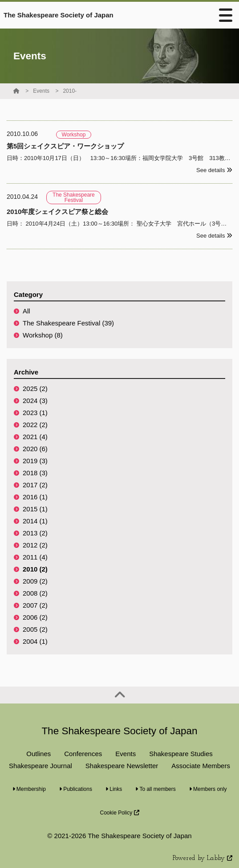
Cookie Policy (119, 813)
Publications (76, 789)
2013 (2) (35, 533)
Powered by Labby (203, 858)
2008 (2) (35, 593)
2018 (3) (35, 473)
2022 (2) (35, 425)
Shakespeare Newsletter (122, 766)
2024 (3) (35, 401)
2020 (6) (35, 449)
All (26, 311)
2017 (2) (35, 485)
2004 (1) (35, 641)
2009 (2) (35, 581)
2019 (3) (35, 461)
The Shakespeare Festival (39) (68, 323)
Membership (29, 789)
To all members (155, 789)
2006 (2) (35, 617)
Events (41, 91)
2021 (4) (35, 437)
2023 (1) (35, 413)
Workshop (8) (43, 335)
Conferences (83, 754)
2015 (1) (35, 509)
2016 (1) (35, 497)
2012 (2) (35, 545)
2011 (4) (35, 557)
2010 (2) (35, 569)
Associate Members (201, 766)
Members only (208, 789)
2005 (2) (35, 629)
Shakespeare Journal (41, 766)
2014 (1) (35, 521)
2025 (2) (35, 389)
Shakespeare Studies (181, 754)
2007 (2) (35, 605)
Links (114, 789)
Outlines (38, 754)
